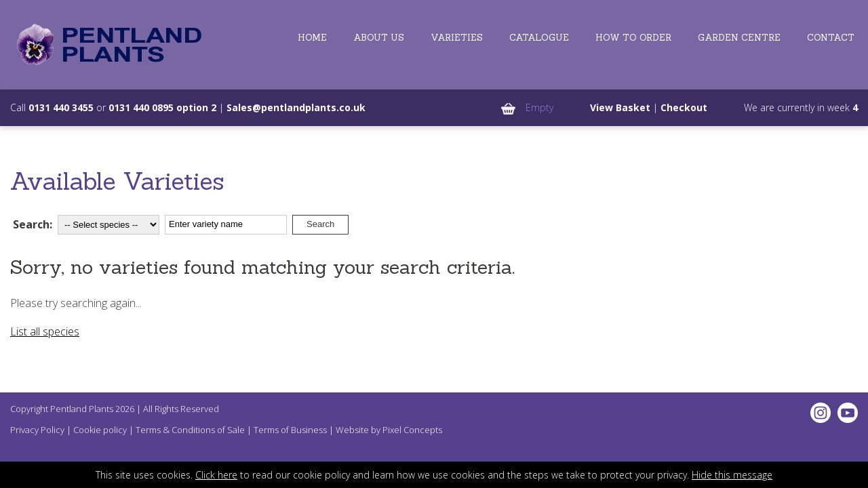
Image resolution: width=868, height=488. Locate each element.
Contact (831, 38)
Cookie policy (100, 430)
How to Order (633, 38)
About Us (379, 38)
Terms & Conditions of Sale (190, 430)
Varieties (457, 38)
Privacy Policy (37, 430)
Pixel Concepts (412, 430)
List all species (45, 331)
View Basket (620, 107)
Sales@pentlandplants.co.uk (296, 107)
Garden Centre (739, 38)
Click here (216, 475)
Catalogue (539, 38)
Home (312, 38)
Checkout (684, 107)
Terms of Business (290, 430)
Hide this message (732, 475)
